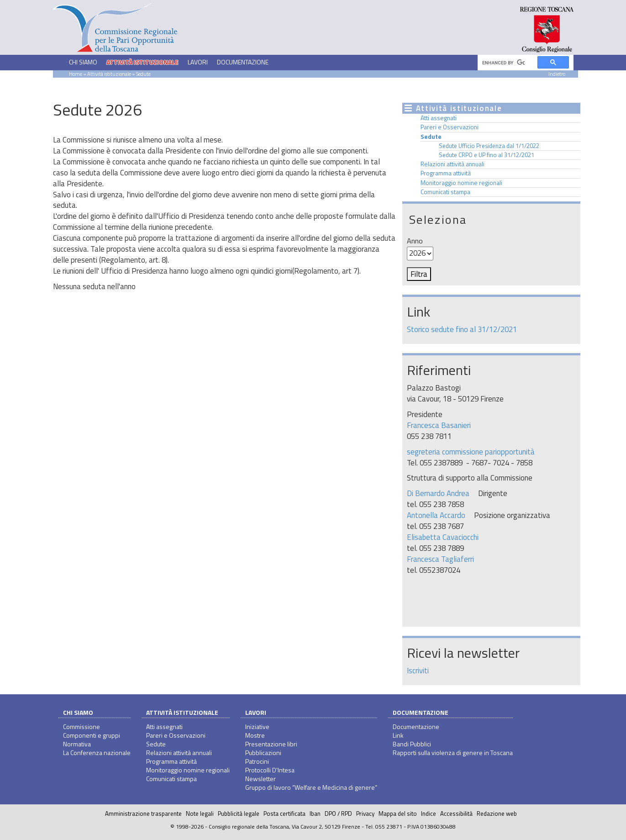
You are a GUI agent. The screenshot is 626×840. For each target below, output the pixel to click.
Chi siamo (78, 712)
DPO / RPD (338, 814)
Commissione (82, 726)
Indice (429, 814)
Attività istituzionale (182, 712)
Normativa (77, 744)
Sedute (431, 137)
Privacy (365, 814)
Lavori (256, 712)
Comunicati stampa (445, 192)
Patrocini (257, 761)
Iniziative (257, 726)
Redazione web (497, 814)
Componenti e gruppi (92, 735)
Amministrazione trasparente (143, 814)
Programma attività (446, 173)
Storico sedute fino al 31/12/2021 (462, 329)
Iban (315, 814)
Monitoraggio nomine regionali (461, 183)
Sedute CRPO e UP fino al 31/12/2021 (487, 155)
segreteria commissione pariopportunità (471, 452)
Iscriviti (418, 671)
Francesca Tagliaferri (440, 559)
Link (398, 735)
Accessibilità (456, 814)
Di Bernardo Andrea (438, 493)
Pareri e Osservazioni (450, 127)
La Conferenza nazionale (97, 753)
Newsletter (260, 779)
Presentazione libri (271, 744)
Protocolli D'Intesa (270, 770)
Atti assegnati (439, 118)
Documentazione (421, 712)
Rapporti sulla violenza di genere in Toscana (453, 753)
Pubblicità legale (239, 814)
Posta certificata (284, 814)
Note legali (200, 814)
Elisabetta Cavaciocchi (443, 537)
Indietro (557, 74)
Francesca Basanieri (439, 425)
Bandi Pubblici (412, 744)
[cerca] (503, 63)
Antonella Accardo (436, 515)
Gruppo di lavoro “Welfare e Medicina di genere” (311, 787)
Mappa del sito (398, 814)
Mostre (255, 735)
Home (76, 74)
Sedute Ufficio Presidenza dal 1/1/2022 (489, 146)
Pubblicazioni (263, 753)
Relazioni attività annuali (452, 164)
